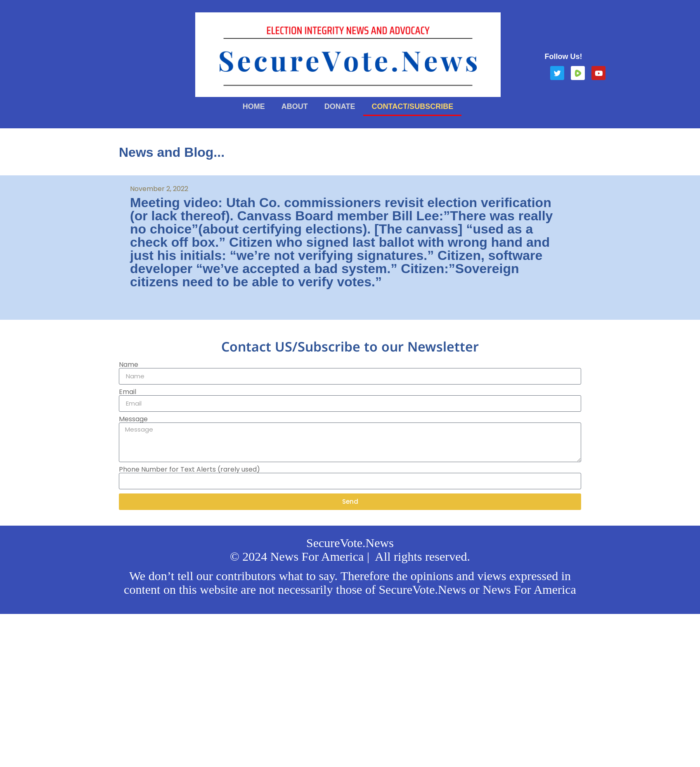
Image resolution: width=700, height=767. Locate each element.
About (295, 106)
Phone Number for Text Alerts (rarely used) (189, 470)
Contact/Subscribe (412, 106)
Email (128, 392)
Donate (340, 106)
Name (129, 365)
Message (133, 419)
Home (254, 106)
